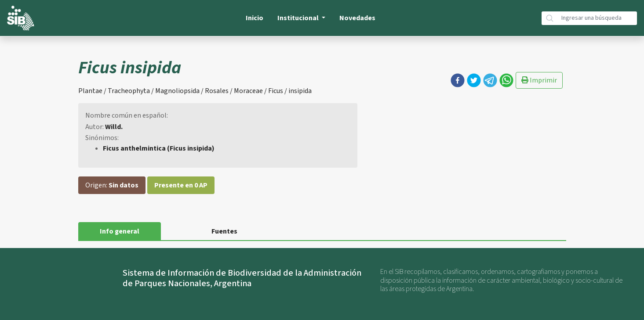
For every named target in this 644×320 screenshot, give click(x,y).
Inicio (255, 18)
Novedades (357, 18)
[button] (458, 80)
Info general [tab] (120, 231)
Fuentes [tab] (224, 231)
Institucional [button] (299, 18)
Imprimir (539, 80)
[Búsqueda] (597, 18)
